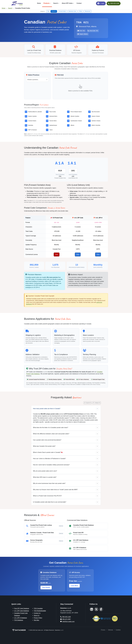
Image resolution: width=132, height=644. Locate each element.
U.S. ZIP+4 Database (21, 618)
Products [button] (46, 3)
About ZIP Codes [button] (67, 3)
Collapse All (97, 403)
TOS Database (19, 620)
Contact (79, 3)
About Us (37, 615)
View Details (46, 587)
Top (48, 11)
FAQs (80, 11)
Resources (88, 11)
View (57, 254)
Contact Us (37, 613)
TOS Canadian (38, 608)
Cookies (118, 630)
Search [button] (56, 3)
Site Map (36, 620)
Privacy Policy (38, 618)
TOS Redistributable (40, 611)
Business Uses (72, 11)
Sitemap (110, 630)
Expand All (88, 403)
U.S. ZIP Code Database (22, 611)
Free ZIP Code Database (22, 608)
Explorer (54, 11)
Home (39, 3)
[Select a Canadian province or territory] (37, 80)
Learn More (74, 586)
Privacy (103, 630)
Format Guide (62, 11)
